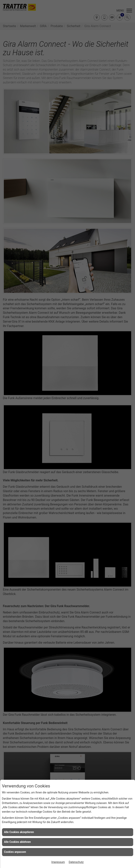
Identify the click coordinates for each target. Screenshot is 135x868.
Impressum (58, 862)
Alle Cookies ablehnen (17, 842)
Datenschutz (76, 862)
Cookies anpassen (15, 852)
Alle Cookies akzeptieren (19, 832)
